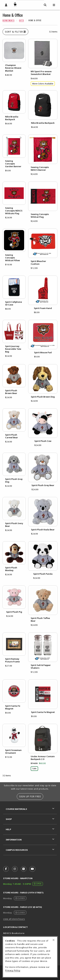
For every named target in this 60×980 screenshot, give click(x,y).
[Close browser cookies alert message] (54, 940)
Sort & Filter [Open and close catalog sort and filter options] (15, 32)
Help (8, 829)
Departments (8, 20)
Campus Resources (17, 850)
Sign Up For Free (30, 796)
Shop (9, 819)
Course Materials (16, 809)
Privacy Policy (13, 970)
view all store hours (14, 919)
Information (14, 840)
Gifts (21, 20)
